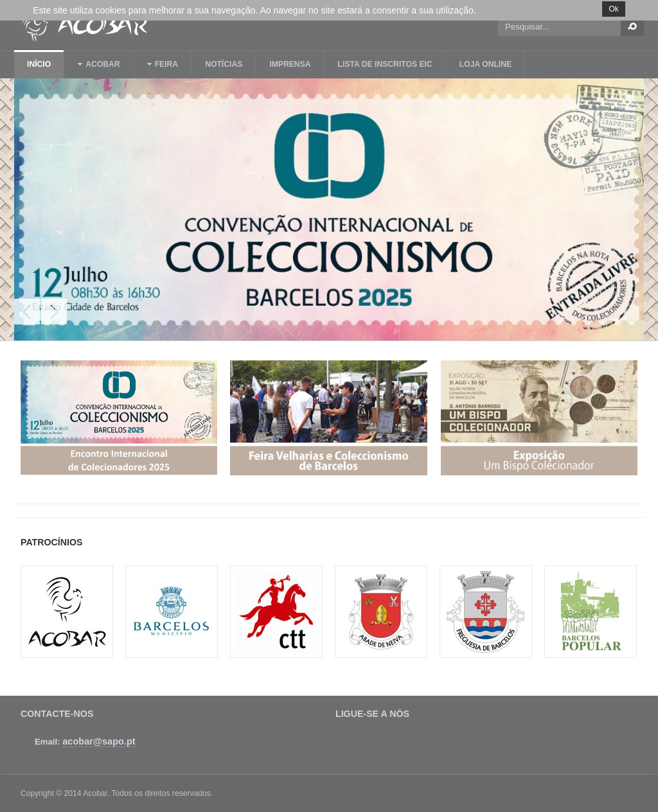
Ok (613, 9)
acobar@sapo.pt (99, 741)
